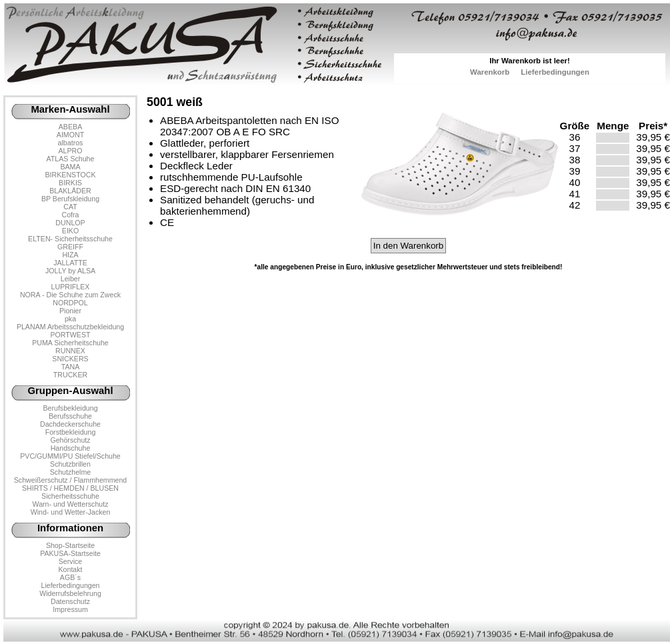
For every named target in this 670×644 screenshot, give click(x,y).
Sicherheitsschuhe (70, 496)
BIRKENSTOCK (71, 175)
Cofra (71, 215)
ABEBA (70, 127)
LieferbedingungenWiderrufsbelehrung (70, 589)
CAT (70, 207)
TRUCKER (70, 375)
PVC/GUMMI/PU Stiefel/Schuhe (70, 456)
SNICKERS (70, 359)
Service (70, 561)
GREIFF (70, 247)
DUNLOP (70, 223)
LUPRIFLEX (71, 287)
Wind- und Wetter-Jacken (71, 512)
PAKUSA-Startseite (70, 553)
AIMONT (70, 135)
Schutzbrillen (70, 464)
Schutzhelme (70, 472)
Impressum (70, 609)
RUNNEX (70, 351)
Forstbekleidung (71, 432)
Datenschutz (70, 601)
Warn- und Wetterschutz (71, 504)
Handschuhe (71, 448)
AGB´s (70, 577)
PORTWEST (70, 335)
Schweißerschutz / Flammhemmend (70, 480)
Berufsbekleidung (70, 408)
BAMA (70, 167)
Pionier (70, 311)
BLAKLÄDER (70, 191)
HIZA (70, 255)
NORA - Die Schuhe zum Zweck (70, 295)
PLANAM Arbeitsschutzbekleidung (70, 327)
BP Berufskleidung (70, 199)
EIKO (70, 231)
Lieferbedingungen (555, 72)
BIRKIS (70, 183)
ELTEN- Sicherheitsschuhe (70, 239)
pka (70, 319)
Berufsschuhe (70, 416)
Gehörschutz (70, 440)
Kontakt (70, 569)
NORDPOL (70, 303)
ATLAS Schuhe (71, 159)
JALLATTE (70, 263)
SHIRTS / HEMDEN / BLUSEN (70, 488)
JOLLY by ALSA (70, 271)
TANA (71, 367)
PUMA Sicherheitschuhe (70, 343)
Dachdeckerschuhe (70, 424)
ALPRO (70, 151)
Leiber (71, 279)
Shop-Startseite (70, 545)
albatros (71, 143)
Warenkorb (490, 72)
